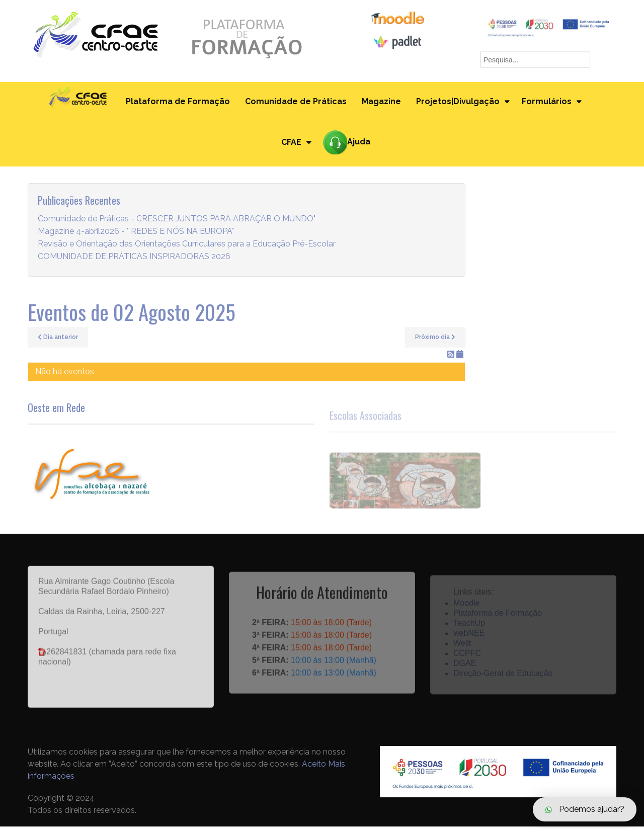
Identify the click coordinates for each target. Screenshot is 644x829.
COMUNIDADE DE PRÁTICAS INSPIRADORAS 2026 (134, 259)
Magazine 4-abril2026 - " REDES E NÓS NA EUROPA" (136, 234)
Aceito (314, 766)
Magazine (381, 102)
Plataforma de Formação (177, 102)
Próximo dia (435, 340)
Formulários (547, 102)
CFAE (291, 144)
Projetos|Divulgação (457, 102)
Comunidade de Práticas (295, 102)
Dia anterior (58, 340)
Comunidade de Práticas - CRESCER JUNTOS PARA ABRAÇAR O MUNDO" (177, 222)
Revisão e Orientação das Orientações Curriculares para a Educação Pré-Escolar (187, 247)
